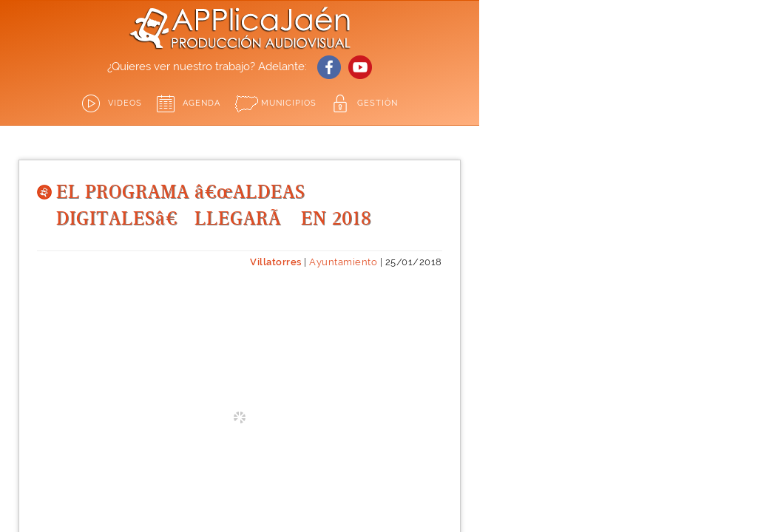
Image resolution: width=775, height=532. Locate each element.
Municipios (289, 103)
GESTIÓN (378, 103)
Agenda (202, 103)
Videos (125, 103)
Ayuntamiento (343, 262)
